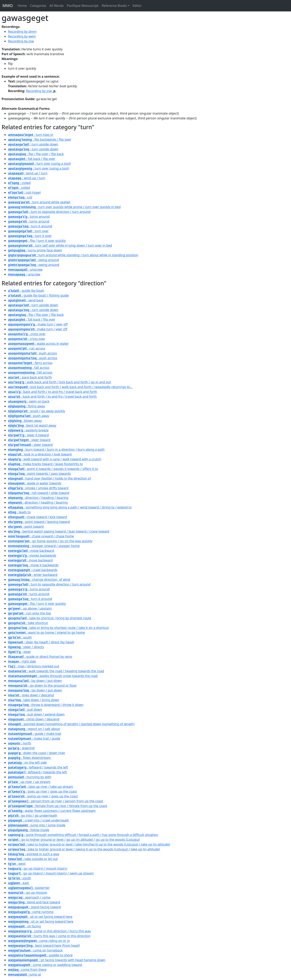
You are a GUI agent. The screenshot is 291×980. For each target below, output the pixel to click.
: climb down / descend (34, 719)
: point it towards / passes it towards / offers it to (53, 469)
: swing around (34, 260)
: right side (22, 661)
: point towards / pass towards (39, 474)
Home (22, 6)
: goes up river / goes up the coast (42, 791)
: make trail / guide (34, 738)
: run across (27, 348)
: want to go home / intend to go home (46, 632)
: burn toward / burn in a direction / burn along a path (56, 449)
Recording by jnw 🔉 (41, 91)
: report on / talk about (34, 729)
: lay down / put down (35, 681)
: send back (26, 300)
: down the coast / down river (37, 753)
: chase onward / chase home (41, 536)
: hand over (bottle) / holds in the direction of (49, 478)
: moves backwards (32, 555)
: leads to (19, 512)
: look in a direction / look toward (40, 454)
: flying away (26, 406)
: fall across (29, 368)
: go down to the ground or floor (42, 685)
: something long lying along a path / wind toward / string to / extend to (70, 507)
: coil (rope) (24, 192)
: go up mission (28, 893)
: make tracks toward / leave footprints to (45, 464)
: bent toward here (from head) (44, 945)
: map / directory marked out (34, 666)
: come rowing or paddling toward (45, 965)
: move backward (31, 551)
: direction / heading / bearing (38, 498)
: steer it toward (28, 435)
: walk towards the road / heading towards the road (56, 671)
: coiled (19, 183)
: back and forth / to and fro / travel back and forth (53, 392)
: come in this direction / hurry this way (49, 931)
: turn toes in (31, 135)
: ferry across (30, 363)
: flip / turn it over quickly (37, 241)
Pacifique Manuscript (83, 6)
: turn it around (30, 226)
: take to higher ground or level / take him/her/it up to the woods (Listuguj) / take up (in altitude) (89, 844)
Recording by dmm (22, 32)
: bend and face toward (34, 902)
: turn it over (30, 236)
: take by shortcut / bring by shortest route (50, 618)
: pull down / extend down (36, 714)
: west (17, 864)
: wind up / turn (28, 173)
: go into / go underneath (33, 815)
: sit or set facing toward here (40, 917)
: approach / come (29, 897)
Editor (137, 6)
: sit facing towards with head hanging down (57, 960)
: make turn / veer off (38, 324)
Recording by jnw (21, 41)
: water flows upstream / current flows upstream (52, 811)
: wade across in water (38, 344)
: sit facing (24, 926)
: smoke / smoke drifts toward (38, 488)
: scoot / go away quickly (37, 411)
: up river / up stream (29, 782)
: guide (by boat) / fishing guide (38, 295)
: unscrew (25, 269)
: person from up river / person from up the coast (56, 801)
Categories (38, 6)
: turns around (29, 217)
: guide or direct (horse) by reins (40, 657)
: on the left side (27, 762)
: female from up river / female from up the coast (58, 806)
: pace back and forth (30, 377)
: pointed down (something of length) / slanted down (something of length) (71, 724)
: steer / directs (26, 647)
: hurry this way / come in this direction (49, 936)
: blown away (25, 421)
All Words (56, 6)
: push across (33, 353)
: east (18, 883)
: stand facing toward (34, 907)
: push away (29, 416)
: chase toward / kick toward (38, 517)
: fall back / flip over (32, 159)
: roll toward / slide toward (39, 493)
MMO (8, 6)
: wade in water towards (35, 483)
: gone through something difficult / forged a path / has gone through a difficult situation (83, 835)
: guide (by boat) (26, 291)
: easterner (29, 888)
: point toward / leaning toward (39, 522)
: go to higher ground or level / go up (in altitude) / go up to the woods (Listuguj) (74, 840)
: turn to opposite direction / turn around (49, 212)
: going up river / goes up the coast (43, 796)
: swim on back (29, 401)
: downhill (21, 748)
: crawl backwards (33, 570)
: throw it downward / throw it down (46, 705)
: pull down (25, 710)
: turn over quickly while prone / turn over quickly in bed (64, 207)
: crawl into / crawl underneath (39, 820)
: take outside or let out (33, 859)
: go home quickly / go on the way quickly (50, 541)
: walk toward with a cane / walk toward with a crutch (55, 459)
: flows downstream (30, 758)
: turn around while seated (39, 202)
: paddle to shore (40, 955)
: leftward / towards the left (38, 767)
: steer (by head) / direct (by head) (41, 642)
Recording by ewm (22, 36)
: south (20, 637)
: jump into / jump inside (37, 825)
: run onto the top (30, 613)
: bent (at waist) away (32, 425)
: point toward (26, 527)
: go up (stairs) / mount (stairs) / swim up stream (51, 873)
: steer (19, 652)
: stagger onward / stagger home (44, 546)
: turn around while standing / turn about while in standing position (73, 255)
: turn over (28, 231)
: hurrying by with (30, 777)
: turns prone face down (35, 250)
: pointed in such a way (34, 854)
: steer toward (29, 440)
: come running (31, 912)
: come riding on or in (39, 941)
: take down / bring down (34, 700)
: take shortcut (28, 623)
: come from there (27, 970)
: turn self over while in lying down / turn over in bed (60, 245)
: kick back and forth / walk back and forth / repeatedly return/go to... (70, 387)
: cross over (27, 334)
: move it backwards (33, 565)
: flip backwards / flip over (40, 139)
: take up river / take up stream (41, 787)
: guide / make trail (35, 734)
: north (20, 743)
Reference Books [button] (114, 6)
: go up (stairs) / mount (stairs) (38, 868)
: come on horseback (35, 950)
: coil (20, 197)
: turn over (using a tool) (39, 164)
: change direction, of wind (39, 579)
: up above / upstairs (30, 608)
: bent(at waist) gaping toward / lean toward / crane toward (59, 531)
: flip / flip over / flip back (36, 154)
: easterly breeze (28, 430)
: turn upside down (33, 144)
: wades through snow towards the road (53, 676)
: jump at (24, 974)
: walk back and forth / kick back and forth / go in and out (60, 382)
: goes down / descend (31, 695)
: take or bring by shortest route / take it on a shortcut (58, 628)
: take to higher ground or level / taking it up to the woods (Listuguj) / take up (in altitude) (84, 849)
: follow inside (29, 830)
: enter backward (33, 575)
